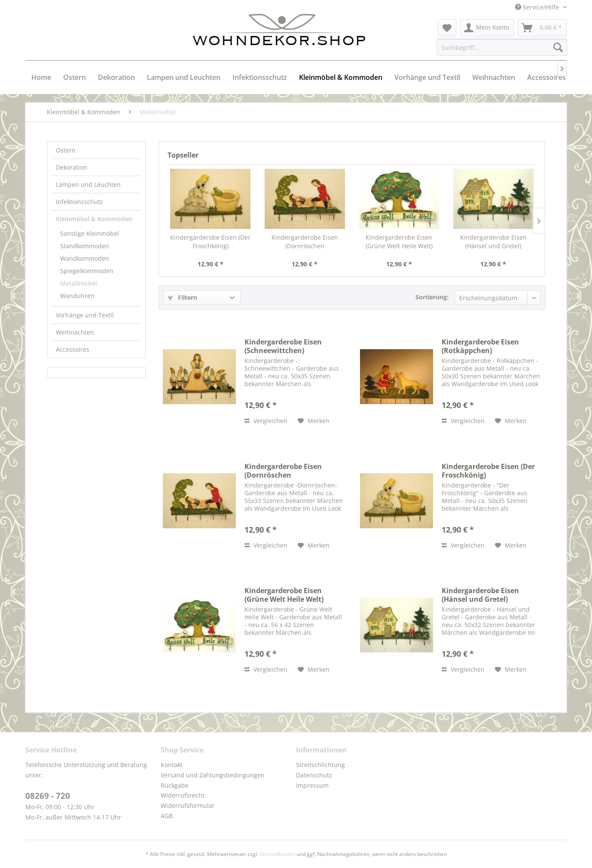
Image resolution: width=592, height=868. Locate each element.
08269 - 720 (48, 796)
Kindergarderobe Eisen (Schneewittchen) (283, 346)
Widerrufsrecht (183, 795)
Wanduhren (77, 296)
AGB (167, 816)
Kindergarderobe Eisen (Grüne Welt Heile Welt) (399, 242)
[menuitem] (447, 28)
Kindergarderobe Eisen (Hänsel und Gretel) (493, 242)
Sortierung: (432, 297)
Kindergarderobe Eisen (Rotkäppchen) (480, 346)
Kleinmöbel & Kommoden (94, 219)
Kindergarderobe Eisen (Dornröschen (305, 242)
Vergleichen (266, 421)
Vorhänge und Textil (85, 315)
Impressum (312, 785)
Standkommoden (85, 246)
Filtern (183, 297)
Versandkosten (277, 854)
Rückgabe (175, 785)
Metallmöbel (79, 283)
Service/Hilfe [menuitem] (538, 7)
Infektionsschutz (79, 202)
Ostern (66, 150)
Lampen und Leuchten (88, 184)
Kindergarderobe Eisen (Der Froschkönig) (210, 242)
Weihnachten (75, 332)
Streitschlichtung (320, 765)
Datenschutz (314, 775)
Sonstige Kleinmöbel (90, 233)
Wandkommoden (85, 258)
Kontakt (172, 765)
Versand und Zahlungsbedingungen (213, 775)
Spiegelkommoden (87, 271)
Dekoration (72, 167)
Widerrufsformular (188, 806)
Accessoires (73, 349)
